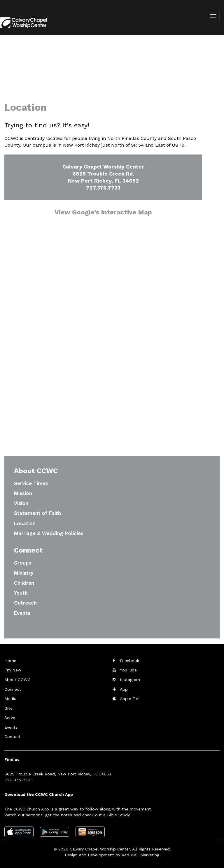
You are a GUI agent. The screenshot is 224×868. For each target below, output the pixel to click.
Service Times (31, 483)
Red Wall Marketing (140, 853)
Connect (13, 689)
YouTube (128, 670)
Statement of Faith (37, 513)
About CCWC (17, 679)
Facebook (129, 661)
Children (24, 583)
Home (10, 661)
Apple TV (129, 698)
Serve (10, 717)
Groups (23, 563)
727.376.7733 (103, 188)
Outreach (25, 603)
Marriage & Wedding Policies (49, 533)
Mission (23, 493)
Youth (21, 593)
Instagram (130, 679)
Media (10, 698)
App (124, 689)
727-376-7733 (19, 778)
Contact (12, 735)
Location (25, 523)
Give (8, 707)
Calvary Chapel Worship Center (100, 848)
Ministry (24, 573)
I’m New (13, 670)
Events (22, 613)
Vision (21, 503)
